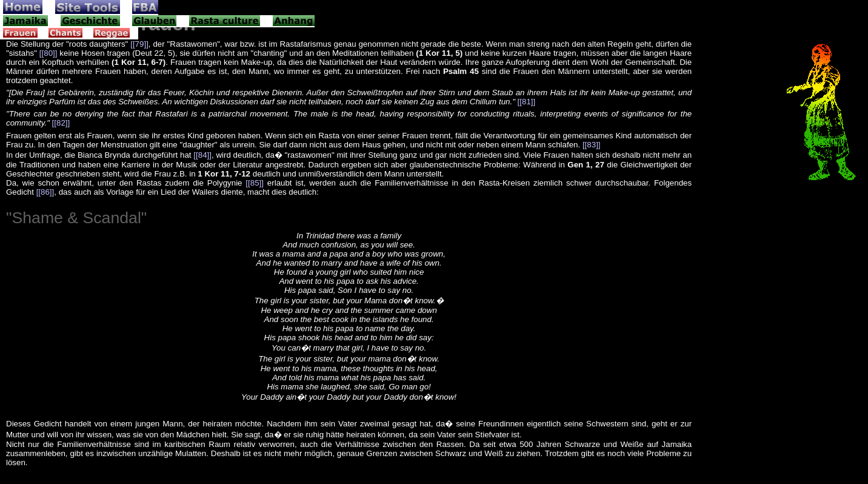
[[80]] (48, 53)
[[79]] (139, 44)
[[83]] (592, 145)
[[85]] (255, 183)
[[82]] (61, 123)
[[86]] (45, 192)
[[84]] (202, 155)
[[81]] (527, 102)
